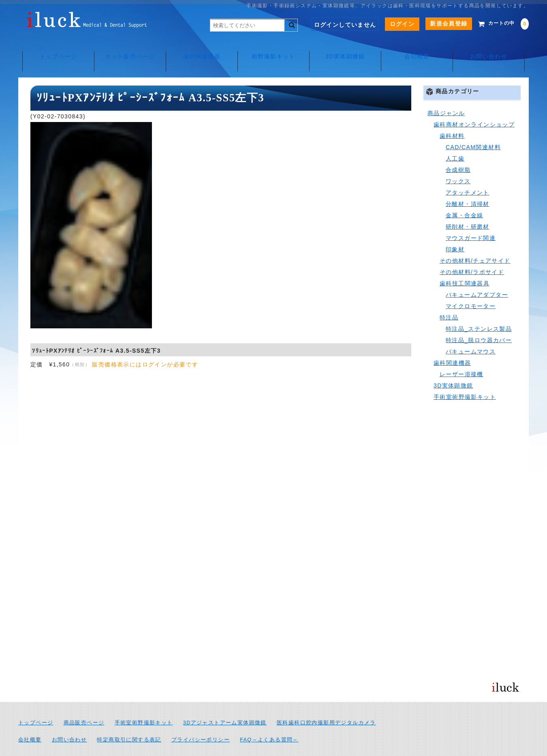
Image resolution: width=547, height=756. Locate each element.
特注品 (449, 299)
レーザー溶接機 (462, 356)
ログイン (390, 24)
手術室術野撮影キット (465, 379)
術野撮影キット (273, 49)
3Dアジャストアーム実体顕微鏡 (225, 705)
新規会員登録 (436, 24)
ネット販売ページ (128, 49)
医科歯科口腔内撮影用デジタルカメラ (326, 705)
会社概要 (419, 49)
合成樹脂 (458, 152)
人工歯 (455, 140)
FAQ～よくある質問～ (269, 722)
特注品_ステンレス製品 (479, 311)
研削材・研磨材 (468, 208)
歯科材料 (452, 118)
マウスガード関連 (471, 220)
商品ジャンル (446, 95)
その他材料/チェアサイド (475, 242)
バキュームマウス (471, 333)
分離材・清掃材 (468, 186)
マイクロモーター (471, 288)
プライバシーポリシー (201, 722)
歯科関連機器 (201, 49)
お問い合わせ (492, 49)
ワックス (458, 163)
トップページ (55, 49)
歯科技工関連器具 (465, 265)
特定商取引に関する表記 (129, 722)
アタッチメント (468, 174)
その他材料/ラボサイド (472, 254)
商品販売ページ (84, 705)
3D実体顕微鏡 (346, 49)
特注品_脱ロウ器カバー (479, 322)
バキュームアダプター (477, 276)
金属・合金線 (464, 197)
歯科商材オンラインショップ (474, 106)
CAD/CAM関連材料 (473, 129)
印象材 (455, 231)
